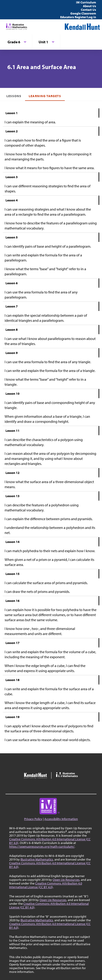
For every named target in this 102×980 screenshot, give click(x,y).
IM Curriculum (86, 2)
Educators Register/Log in (78, 17)
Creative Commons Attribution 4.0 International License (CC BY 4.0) (50, 841)
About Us (89, 6)
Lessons (14, 96)
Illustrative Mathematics (37, 859)
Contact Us (88, 10)
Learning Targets (45, 96)
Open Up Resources (66, 880)
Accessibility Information (61, 819)
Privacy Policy (33, 819)
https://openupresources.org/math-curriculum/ (42, 847)
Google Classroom (83, 13)
